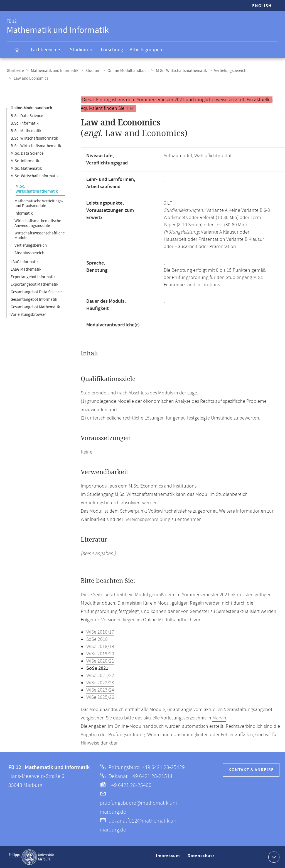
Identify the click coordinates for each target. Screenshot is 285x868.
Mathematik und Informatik (54, 71)
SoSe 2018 (97, 639)
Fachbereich (48, 50)
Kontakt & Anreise (251, 770)
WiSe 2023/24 (100, 690)
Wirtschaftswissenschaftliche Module (40, 235)
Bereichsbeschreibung (147, 519)
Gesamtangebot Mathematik (35, 307)
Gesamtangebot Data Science (36, 292)
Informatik (24, 213)
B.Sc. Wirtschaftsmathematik (36, 146)
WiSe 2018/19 (100, 646)
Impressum (169, 858)
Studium (83, 51)
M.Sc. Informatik (25, 161)
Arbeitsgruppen (146, 50)
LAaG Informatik (24, 262)
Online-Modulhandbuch (126, 71)
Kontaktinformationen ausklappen (273, 857)
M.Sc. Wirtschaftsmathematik (179, 71)
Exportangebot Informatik (33, 277)
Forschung (112, 50)
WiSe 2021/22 (100, 675)
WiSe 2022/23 (100, 683)
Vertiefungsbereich (227, 71)
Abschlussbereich (29, 253)
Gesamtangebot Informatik (34, 299)
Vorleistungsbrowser (28, 314)
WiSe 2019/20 (100, 654)
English (262, 6)
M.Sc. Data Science (27, 153)
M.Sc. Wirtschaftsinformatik (35, 176)
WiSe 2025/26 (100, 697)
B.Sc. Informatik (24, 123)
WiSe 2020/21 (100, 661)
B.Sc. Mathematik (26, 131)
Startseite (15, 71)
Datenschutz (202, 858)
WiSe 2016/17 (100, 632)
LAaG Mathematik (26, 269)
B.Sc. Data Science (27, 116)
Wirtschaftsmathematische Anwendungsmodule (38, 223)
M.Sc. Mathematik (26, 168)
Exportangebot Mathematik (34, 284)
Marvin (219, 718)
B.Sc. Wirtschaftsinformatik (34, 138)
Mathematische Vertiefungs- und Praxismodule (39, 203)
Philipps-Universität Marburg (31, 857)
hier (129, 108)
